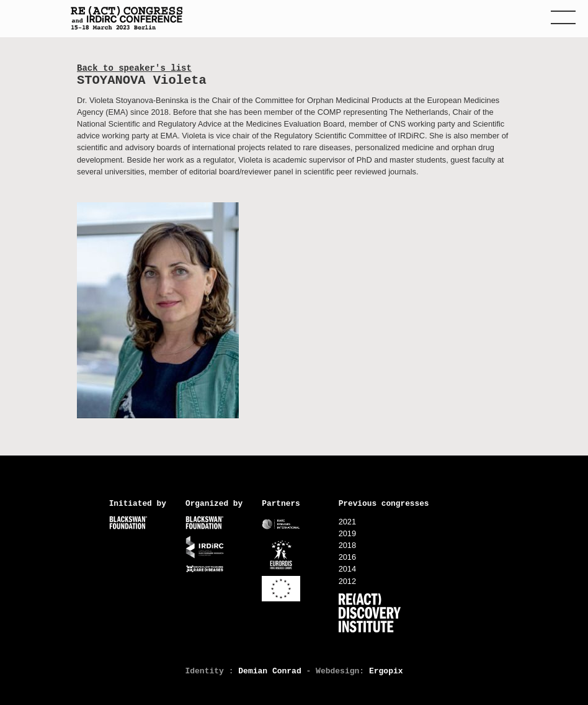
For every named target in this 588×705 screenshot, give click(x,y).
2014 (347, 569)
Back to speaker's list (134, 68)
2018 (347, 545)
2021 (347, 522)
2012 (347, 581)
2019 (347, 533)
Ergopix (386, 671)
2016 (347, 557)
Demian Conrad (269, 671)
